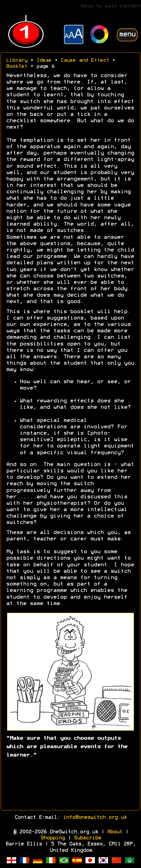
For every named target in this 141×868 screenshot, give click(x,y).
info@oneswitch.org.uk (95, 817)
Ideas (44, 60)
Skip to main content (111, 6)
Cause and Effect (85, 60)
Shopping (52, 838)
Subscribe (87, 838)
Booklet (17, 66)
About (115, 832)
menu (127, 35)
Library (17, 60)
